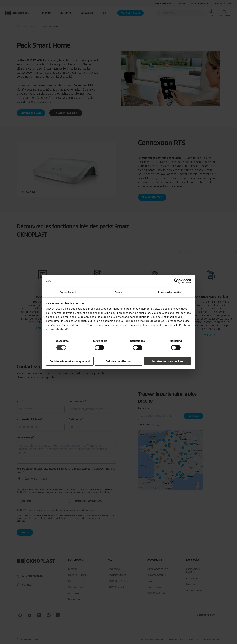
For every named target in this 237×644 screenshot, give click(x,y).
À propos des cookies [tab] (169, 292)
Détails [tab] (118, 292)
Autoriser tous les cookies (167, 361)
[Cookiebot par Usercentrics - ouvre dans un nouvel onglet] (176, 281)
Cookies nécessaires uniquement (70, 361)
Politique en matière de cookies (144, 321)
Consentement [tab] (68, 292)
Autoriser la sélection (119, 361)
